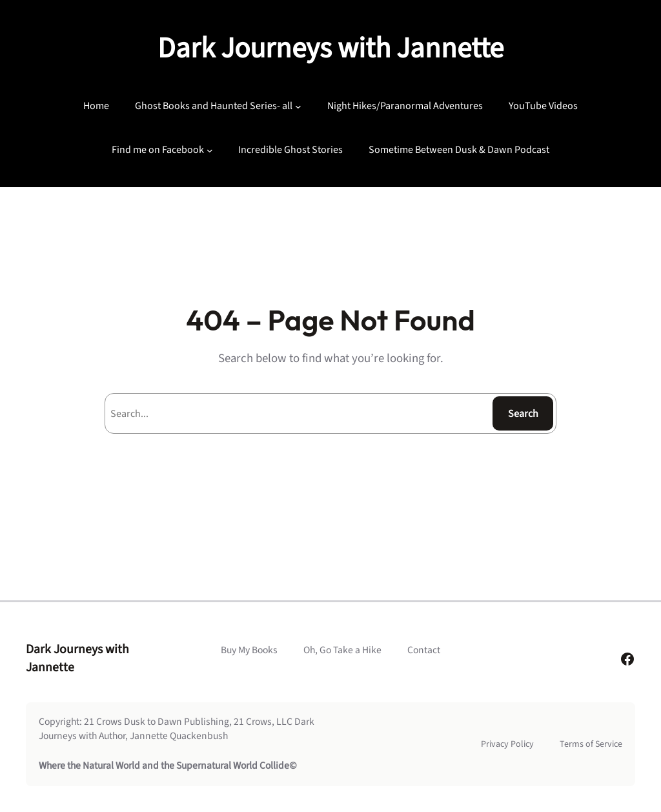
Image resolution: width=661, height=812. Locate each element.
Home (96, 106)
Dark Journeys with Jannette (330, 48)
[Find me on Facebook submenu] (210, 150)
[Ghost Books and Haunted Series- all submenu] (298, 107)
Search (523, 414)
